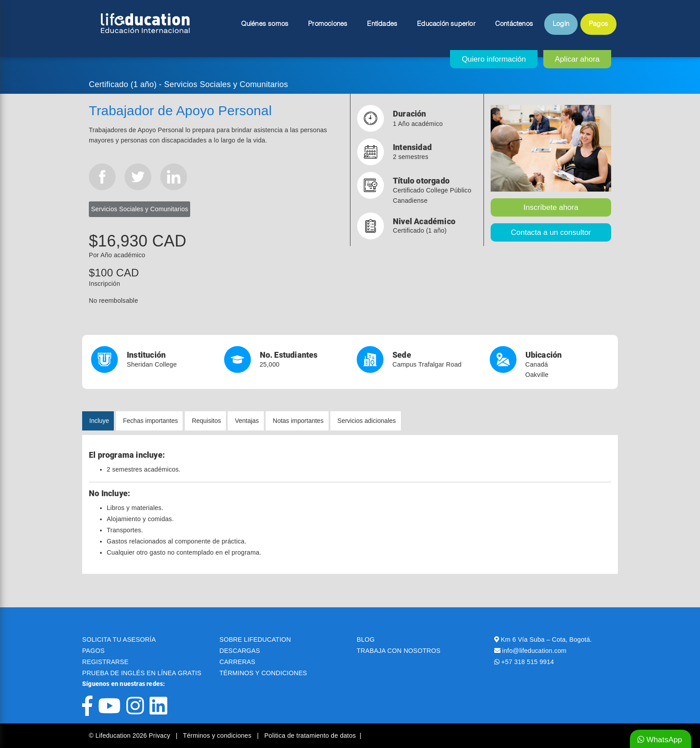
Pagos (598, 24)
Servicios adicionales (367, 421)
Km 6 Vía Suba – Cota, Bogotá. (546, 639)
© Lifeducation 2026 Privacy (130, 735)
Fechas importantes (151, 421)
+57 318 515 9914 (528, 662)
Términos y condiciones (218, 735)
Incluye (99, 421)
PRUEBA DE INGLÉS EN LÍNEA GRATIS (142, 673)
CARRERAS (237, 662)
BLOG (366, 639)
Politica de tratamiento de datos (310, 735)
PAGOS (93, 651)
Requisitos (206, 421)
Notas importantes (298, 421)
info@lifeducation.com (534, 651)
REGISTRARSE (105, 662)
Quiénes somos (265, 24)
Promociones (328, 24)
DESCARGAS (240, 651)
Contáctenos (514, 24)
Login (561, 24)
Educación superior (446, 24)
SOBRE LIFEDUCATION (255, 639)
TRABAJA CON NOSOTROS (399, 651)
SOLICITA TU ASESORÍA (119, 639)
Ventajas (247, 421)
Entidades (382, 24)
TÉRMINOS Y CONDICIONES (263, 673)
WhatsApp (660, 740)
